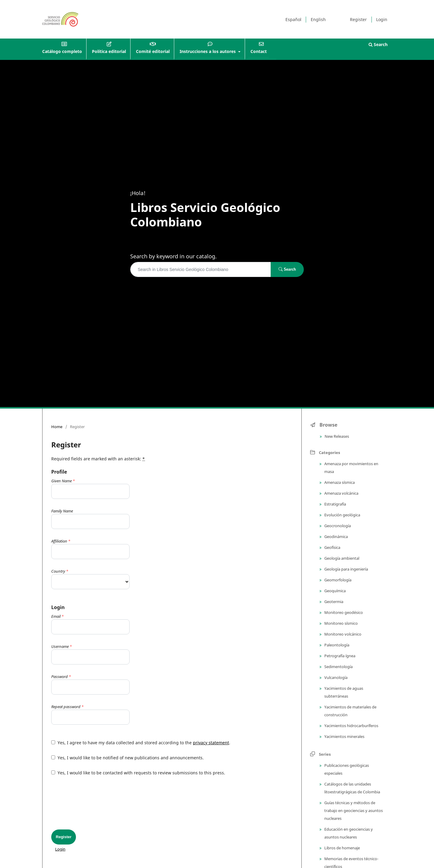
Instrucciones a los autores (208, 51)
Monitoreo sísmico (341, 623)
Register (358, 19)
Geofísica (332, 547)
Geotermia (333, 602)
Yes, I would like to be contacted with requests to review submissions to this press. (138, 773)
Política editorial (109, 51)
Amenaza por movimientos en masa (351, 468)
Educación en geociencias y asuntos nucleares (348, 833)
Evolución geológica (342, 515)
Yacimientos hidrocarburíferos (351, 726)
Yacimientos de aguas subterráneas (343, 692)
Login (382, 19)
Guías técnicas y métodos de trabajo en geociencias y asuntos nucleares (353, 810)
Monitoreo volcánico (342, 634)
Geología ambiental (341, 558)
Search (378, 44)
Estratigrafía (335, 504)
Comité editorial (153, 51)
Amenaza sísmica (339, 482)
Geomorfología (337, 580)
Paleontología (336, 645)
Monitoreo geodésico (343, 612)
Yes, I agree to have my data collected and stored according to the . (141, 743)
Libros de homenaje (342, 848)
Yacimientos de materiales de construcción (350, 711)
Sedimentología (338, 667)
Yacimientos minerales (344, 736)
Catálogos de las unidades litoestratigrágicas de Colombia (352, 788)
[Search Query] (201, 269)
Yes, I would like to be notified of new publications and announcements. (127, 758)
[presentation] (97, 803)
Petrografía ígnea (339, 656)
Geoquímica (335, 591)
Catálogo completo (62, 51)
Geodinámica (336, 537)
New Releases (336, 436)
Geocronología (337, 526)
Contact (259, 51)
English (318, 19)
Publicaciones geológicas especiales (346, 769)
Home (57, 427)
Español (293, 19)
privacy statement (211, 743)
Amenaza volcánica (341, 493)
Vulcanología (335, 677)
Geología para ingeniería (346, 569)
